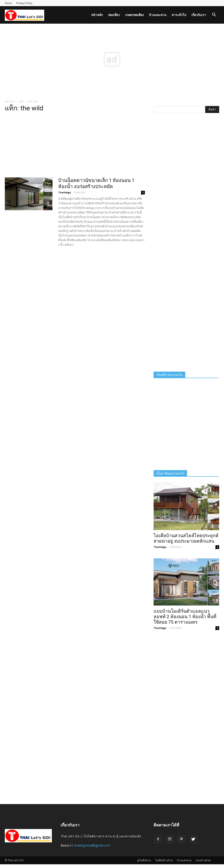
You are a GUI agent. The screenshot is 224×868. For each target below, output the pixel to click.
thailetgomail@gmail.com (92, 845)
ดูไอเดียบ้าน (144, 860)
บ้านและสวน (158, 15)
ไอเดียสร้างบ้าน (164, 860)
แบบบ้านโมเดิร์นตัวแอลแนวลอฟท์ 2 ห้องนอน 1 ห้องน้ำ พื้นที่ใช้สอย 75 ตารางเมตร (185, 617)
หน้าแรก (10, 101)
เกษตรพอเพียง (134, 15)
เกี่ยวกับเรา (199, 15)
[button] (214, 15)
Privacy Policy (24, 3)
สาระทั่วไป (179, 15)
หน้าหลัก (97, 15)
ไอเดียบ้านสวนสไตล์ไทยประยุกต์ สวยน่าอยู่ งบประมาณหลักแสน (186, 538)
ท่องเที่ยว (114, 15)
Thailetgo (65, 192)
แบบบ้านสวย (203, 860)
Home (8, 3)
